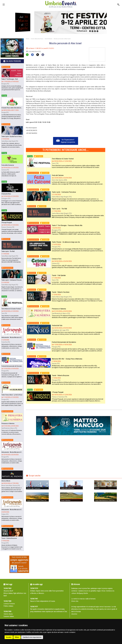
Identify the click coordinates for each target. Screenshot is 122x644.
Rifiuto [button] (17, 637)
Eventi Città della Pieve (37, 39)
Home (28, 39)
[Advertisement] (114, 54)
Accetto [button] (9, 637)
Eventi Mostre (49, 39)
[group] (61, 22)
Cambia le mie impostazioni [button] (32, 637)
